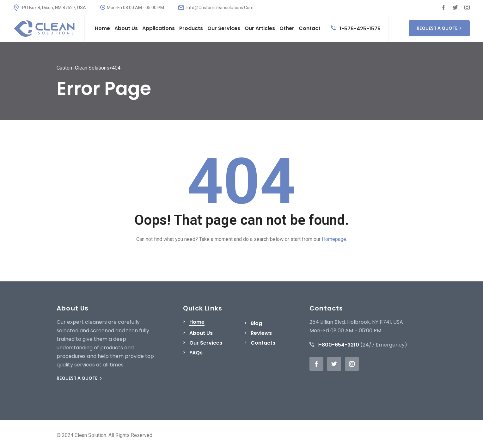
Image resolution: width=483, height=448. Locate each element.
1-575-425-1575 (356, 29)
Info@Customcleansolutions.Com (216, 8)
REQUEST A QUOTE (439, 28)
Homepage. (334, 239)
